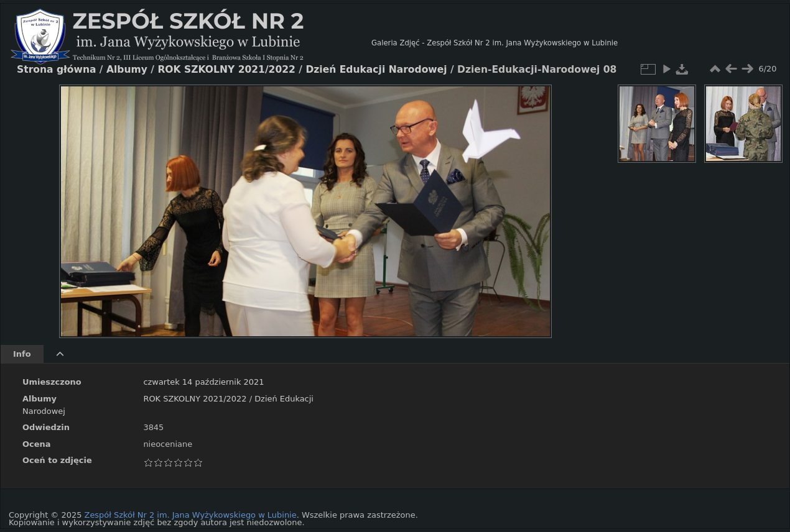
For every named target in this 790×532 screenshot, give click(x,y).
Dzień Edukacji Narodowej (376, 70)
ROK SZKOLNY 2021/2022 (195, 399)
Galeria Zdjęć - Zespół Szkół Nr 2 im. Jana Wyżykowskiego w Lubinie (495, 43)
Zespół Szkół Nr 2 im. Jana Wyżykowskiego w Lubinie (191, 515)
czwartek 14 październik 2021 (203, 382)
